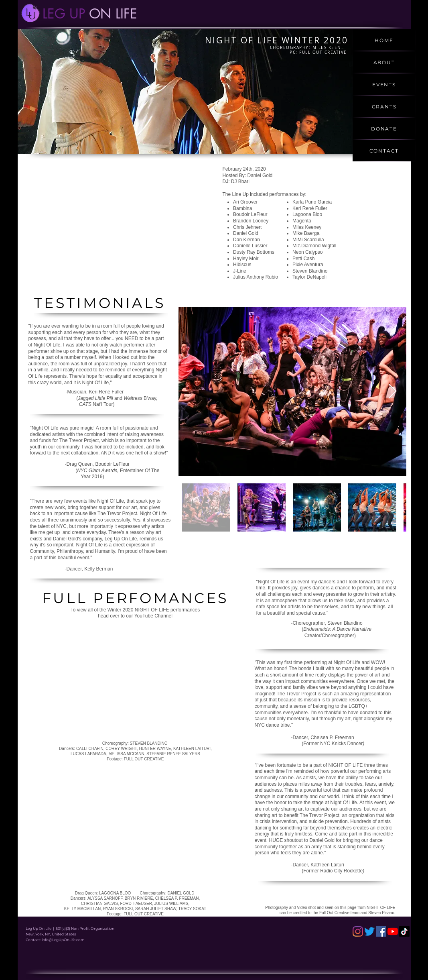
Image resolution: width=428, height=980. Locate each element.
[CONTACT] (384, 150)
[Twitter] (369, 931)
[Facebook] (381, 931)
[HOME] (384, 40)
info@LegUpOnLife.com (63, 940)
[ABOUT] (384, 62)
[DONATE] (384, 128)
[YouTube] (393, 931)
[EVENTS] (384, 84)
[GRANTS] (384, 106)
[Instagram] (358, 931)
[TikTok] (404, 931)
